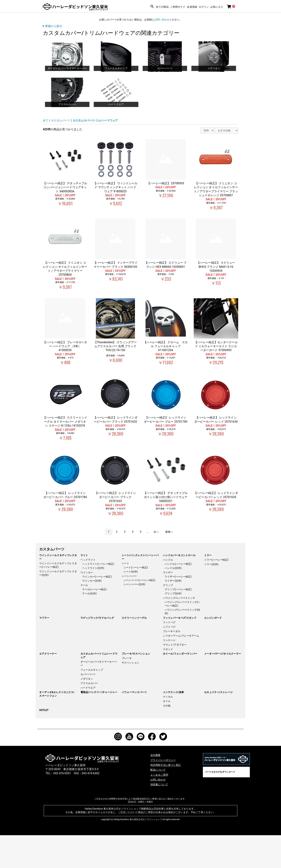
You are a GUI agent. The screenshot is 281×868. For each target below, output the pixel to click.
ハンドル (168, 593)
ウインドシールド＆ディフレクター (58, 590)
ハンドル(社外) (173, 601)
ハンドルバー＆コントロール (179, 588)
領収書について (160, 817)
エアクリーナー (48, 686)
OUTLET (44, 743)
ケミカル (168, 729)
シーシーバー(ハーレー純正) (139, 613)
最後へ (169, 565)
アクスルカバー (89, 716)
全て (46, 153)
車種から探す (54, 26)
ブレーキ (127, 691)
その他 (167, 738)
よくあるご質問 (160, 807)
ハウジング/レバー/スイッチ (179, 631)
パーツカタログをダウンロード (220, 805)
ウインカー (87, 605)
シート (125, 596)
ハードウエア (88, 720)
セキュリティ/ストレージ (218, 725)
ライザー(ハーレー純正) (178, 609)
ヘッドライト (88, 593)
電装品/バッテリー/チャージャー (99, 725)
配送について (159, 802)
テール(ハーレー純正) (94, 622)
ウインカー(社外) (92, 613)
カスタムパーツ (61, 153)
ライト (84, 588)
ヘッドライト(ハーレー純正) (98, 597)
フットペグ (169, 655)
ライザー (168, 605)
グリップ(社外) (173, 626)
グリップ (168, 618)
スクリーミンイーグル (134, 651)
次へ (156, 565)
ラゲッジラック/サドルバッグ (97, 651)
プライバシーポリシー (165, 793)
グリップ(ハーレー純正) (178, 622)
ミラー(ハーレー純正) (216, 593)
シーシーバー (129, 609)
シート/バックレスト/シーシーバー (140, 590)
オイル (167, 734)
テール (84, 618)
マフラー (44, 651)
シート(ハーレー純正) (136, 600)
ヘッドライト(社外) (93, 601)
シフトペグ (169, 660)
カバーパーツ (88, 707)
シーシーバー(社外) (134, 617)
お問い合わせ (162, 20)
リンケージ (169, 673)
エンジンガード (213, 651)
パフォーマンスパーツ (134, 725)
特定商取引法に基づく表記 (168, 797)
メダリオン (87, 712)
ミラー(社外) (211, 597)
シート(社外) (131, 604)
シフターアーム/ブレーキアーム (181, 669)
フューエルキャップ (92, 703)
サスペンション (130, 695)
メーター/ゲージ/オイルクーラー (223, 686)
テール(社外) (89, 626)
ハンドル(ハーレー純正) (178, 597)
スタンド (168, 682)
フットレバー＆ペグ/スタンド (180, 651)
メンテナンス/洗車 (173, 725)
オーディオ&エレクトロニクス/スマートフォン (57, 727)
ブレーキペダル (172, 664)
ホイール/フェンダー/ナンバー (180, 686)
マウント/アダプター (175, 677)
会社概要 (156, 788)
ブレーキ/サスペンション (136, 686)
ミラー (208, 588)
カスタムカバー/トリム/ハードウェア (98, 153)
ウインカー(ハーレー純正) (97, 609)
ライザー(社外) (173, 613)
